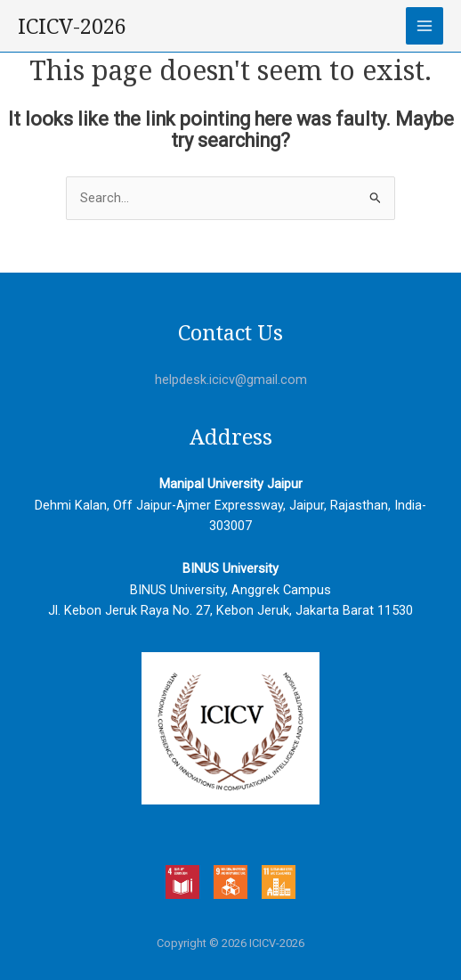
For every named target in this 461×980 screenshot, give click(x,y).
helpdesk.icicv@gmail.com (231, 380)
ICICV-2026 (72, 26)
